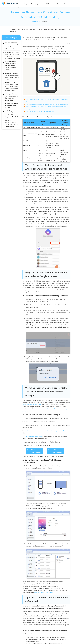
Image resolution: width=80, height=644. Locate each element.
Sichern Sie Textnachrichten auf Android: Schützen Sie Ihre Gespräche (11, 123)
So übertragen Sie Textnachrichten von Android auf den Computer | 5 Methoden (12, 114)
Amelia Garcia (36, 22)
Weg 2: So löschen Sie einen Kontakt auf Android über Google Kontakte (47, 104)
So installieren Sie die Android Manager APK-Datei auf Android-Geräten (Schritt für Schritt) (11, 66)
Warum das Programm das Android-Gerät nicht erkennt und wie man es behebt (12, 76)
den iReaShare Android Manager (32, 405)
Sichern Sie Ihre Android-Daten (33, 436)
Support (21, 8)
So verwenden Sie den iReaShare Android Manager (11, 105)
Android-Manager (27, 29)
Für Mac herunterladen (57, 451)
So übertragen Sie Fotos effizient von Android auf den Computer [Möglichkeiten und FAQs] (12, 55)
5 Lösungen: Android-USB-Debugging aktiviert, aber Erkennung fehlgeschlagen (12, 97)
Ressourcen (68, 4)
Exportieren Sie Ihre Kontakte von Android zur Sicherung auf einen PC (44, 431)
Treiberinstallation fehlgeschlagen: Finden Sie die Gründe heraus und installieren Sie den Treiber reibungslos (12, 87)
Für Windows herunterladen (36, 451)
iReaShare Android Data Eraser (43, 593)
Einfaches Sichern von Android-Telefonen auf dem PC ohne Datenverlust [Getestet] (12, 46)
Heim (11, 29)
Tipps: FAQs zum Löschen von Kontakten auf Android (41, 111)
